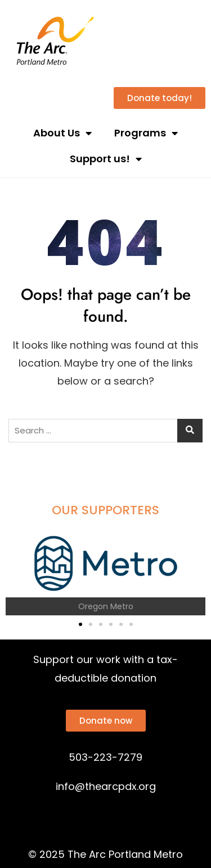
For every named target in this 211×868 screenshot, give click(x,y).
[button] (18, 572)
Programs (146, 133)
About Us (62, 133)
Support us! (106, 159)
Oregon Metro (106, 606)
